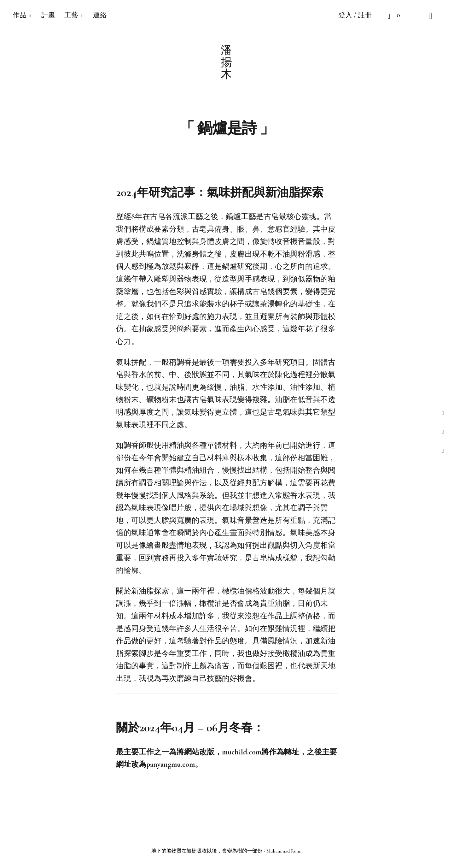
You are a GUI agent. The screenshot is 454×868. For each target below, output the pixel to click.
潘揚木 (227, 62)
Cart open (383, 16)
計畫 (48, 15)
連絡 (100, 15)
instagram (443, 432)
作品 (20, 15)
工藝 (71, 15)
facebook (443, 413)
